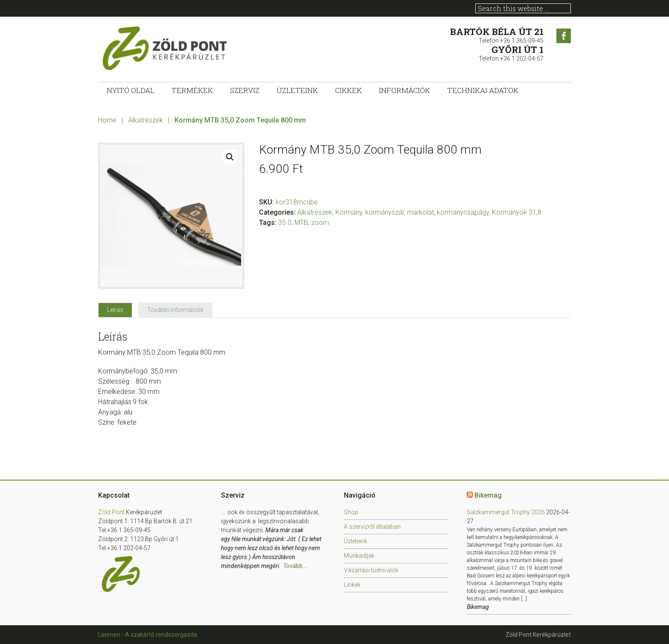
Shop (351, 512)
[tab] (115, 310)
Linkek (352, 585)
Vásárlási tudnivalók (371, 570)
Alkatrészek (145, 120)
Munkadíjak (359, 556)
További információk (175, 310)
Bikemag (488, 495)
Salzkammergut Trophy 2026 (506, 512)
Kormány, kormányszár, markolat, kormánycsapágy (412, 212)
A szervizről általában (372, 527)
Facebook (564, 36)
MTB (301, 223)
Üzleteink (356, 541)
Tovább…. (296, 566)
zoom (320, 223)
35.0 (285, 223)
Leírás (115, 310)
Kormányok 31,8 (517, 212)
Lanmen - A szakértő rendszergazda (148, 635)
